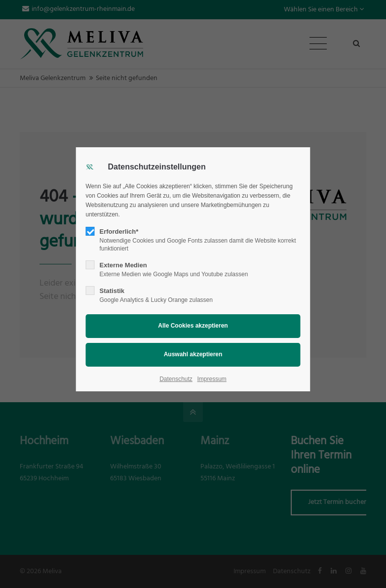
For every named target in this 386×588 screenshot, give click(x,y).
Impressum (212, 379)
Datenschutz (176, 379)
